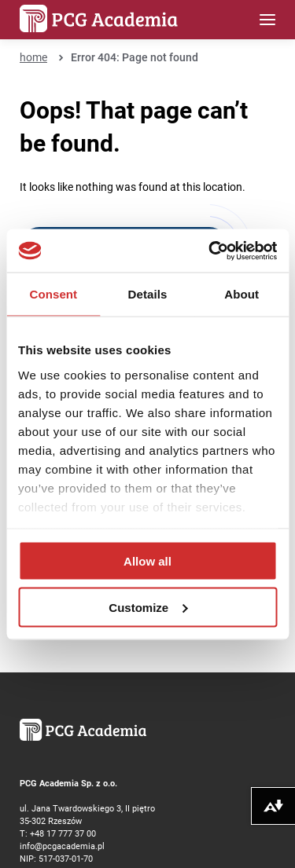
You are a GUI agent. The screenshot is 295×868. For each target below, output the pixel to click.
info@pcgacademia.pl (62, 846)
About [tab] (242, 294)
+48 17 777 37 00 (63, 833)
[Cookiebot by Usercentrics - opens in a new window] (210, 251)
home (33, 57)
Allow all (147, 561)
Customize (148, 607)
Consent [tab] (53, 294)
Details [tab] (148, 294)
